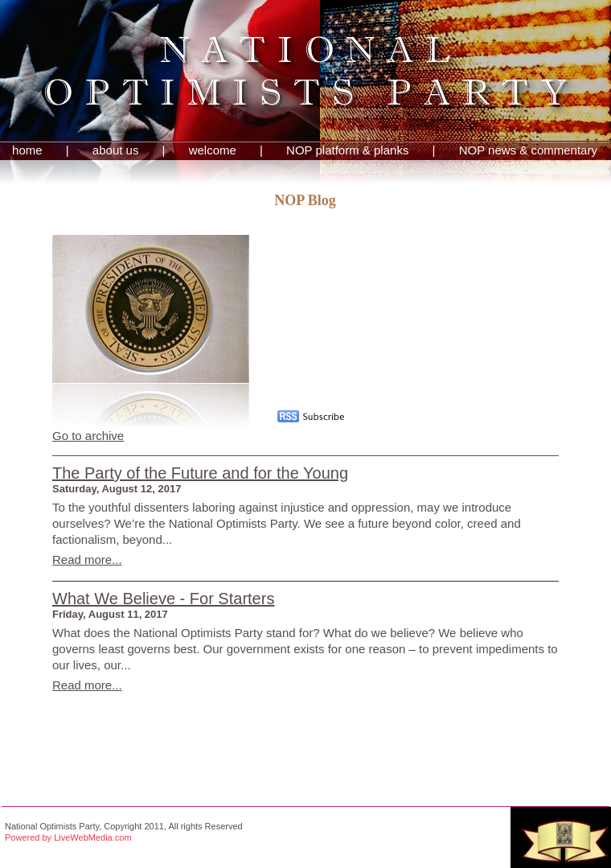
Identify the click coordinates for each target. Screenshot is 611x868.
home (27, 150)
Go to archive (88, 436)
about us (116, 150)
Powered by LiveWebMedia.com (68, 837)
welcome (213, 150)
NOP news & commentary (528, 150)
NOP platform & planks (347, 150)
